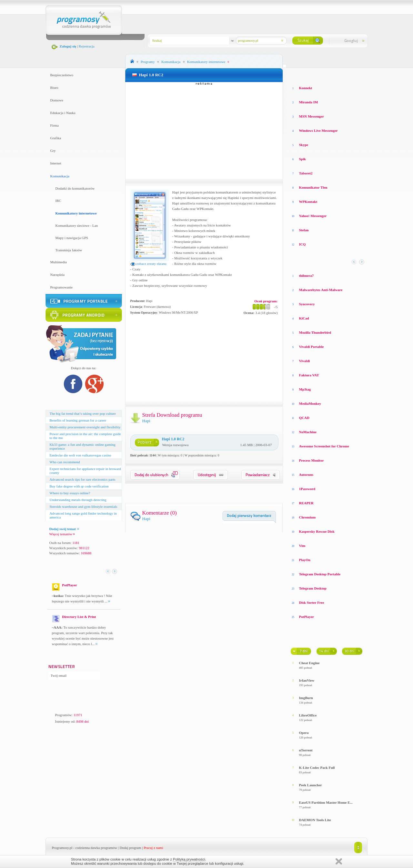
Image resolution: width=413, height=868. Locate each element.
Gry (53, 151)
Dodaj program (131, 848)
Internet (56, 163)
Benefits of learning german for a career (78, 420)
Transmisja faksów (69, 250)
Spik (302, 159)
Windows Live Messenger (318, 131)
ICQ (302, 244)
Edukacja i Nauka (63, 113)
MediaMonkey (310, 403)
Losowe (297, 74)
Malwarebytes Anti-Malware (321, 290)
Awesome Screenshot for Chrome (324, 446)
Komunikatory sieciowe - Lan (77, 225)
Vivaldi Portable (312, 347)
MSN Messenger (312, 116)
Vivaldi (305, 361)
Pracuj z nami (153, 848)
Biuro (54, 88)
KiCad (304, 318)
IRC (58, 201)
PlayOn (305, 560)
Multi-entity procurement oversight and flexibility (85, 427)
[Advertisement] (204, 131)
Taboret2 (306, 173)
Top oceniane (318, 74)
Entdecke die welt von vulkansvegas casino (81, 455)
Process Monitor (312, 460)
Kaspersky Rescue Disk (317, 531)
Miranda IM (309, 102)
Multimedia (59, 262)
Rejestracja (87, 46)
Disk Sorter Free (312, 602)
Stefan (304, 230)
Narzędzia (58, 275)
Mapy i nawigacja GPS (72, 238)
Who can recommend (65, 462)
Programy (148, 62)
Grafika (56, 138)
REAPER (306, 503)
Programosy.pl (62, 848)
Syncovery (307, 304)
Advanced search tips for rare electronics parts (83, 479)
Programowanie (62, 287)
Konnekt (306, 88)
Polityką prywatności (189, 859)
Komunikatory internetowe (76, 213)
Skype (304, 145)
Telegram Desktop (313, 588)
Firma (55, 125)
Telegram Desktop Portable (320, 574)
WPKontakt (308, 202)
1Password (307, 489)
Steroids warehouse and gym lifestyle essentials (84, 507)
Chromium (307, 517)
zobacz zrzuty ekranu (148, 264)
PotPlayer (307, 617)
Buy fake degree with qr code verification (79, 486)
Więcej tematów (62, 534)
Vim (302, 546)
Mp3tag (305, 389)
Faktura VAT (309, 375)
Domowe (57, 100)
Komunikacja (60, 176)
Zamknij (339, 861)
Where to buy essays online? (70, 493)
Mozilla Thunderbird (315, 332)
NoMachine (308, 432)
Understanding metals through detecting (78, 500)
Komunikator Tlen (313, 187)
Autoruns (306, 475)
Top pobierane (346, 74)
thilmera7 (307, 276)
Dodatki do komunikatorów (75, 188)
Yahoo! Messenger (313, 216)
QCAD (304, 418)
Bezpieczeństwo (62, 75)
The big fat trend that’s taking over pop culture (83, 413)
